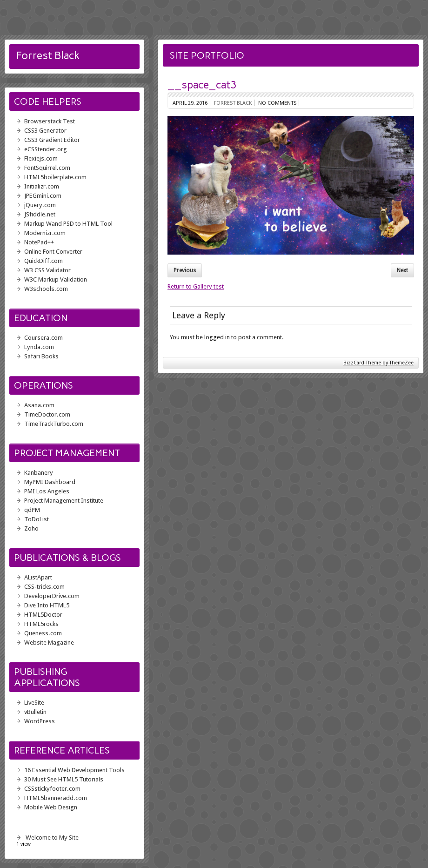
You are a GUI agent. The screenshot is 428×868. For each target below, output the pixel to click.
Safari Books (41, 356)
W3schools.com (46, 289)
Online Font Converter (53, 252)
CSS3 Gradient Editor (52, 140)
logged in (217, 337)
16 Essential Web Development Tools (74, 770)
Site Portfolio (207, 55)
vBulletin (35, 712)
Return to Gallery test (196, 286)
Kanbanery (39, 473)
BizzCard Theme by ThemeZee (378, 363)
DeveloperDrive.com (52, 596)
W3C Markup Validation (56, 279)
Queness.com (43, 633)
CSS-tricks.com (44, 587)
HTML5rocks (41, 624)
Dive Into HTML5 (47, 605)
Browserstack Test (50, 121)
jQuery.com (40, 205)
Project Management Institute (64, 501)
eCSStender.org (46, 149)
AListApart (38, 577)
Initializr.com (42, 186)
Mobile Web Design (51, 807)
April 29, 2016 (190, 103)
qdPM (32, 510)
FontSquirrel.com (47, 168)
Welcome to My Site (52, 838)
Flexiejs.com (41, 158)
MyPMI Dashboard (50, 482)
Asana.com (39, 405)
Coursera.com (43, 338)
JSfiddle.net (40, 214)
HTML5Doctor (43, 615)
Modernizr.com (45, 233)
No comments (277, 103)
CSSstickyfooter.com (52, 789)
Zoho (31, 528)
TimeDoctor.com (47, 414)
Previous (185, 270)
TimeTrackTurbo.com (54, 424)
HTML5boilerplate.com (55, 177)
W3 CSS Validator (47, 270)
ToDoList (37, 519)
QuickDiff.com (43, 261)
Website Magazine (49, 643)
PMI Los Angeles (47, 491)
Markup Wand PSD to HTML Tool (68, 224)
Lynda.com (39, 347)
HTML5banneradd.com (56, 798)
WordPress (40, 721)
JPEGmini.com (43, 196)
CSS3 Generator (45, 131)
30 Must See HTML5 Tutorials (64, 779)
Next (402, 270)
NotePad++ (39, 242)
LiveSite (34, 703)
